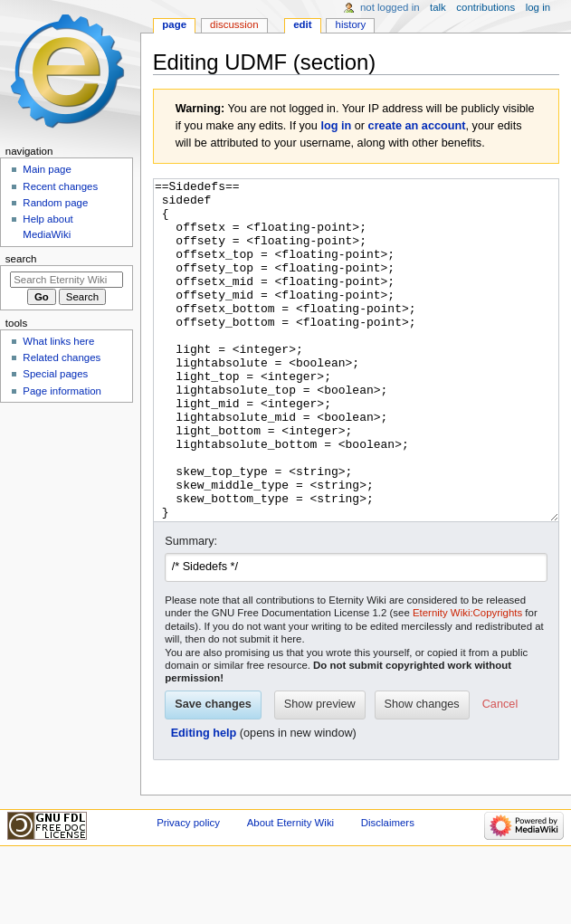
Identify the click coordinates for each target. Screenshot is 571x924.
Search (21, 259)
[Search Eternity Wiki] (67, 280)
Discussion (234, 24)
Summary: (191, 609)
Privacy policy (188, 891)
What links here (58, 341)
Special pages (55, 374)
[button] (500, 773)
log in (336, 126)
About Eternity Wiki (290, 891)
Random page (55, 203)
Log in (538, 7)
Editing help (204, 801)
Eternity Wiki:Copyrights (467, 681)
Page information (62, 391)
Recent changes (60, 186)
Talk (438, 7)
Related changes (62, 357)
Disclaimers (388, 891)
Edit (302, 24)
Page (174, 24)
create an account (417, 126)
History (351, 24)
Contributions (485, 7)
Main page (47, 169)
